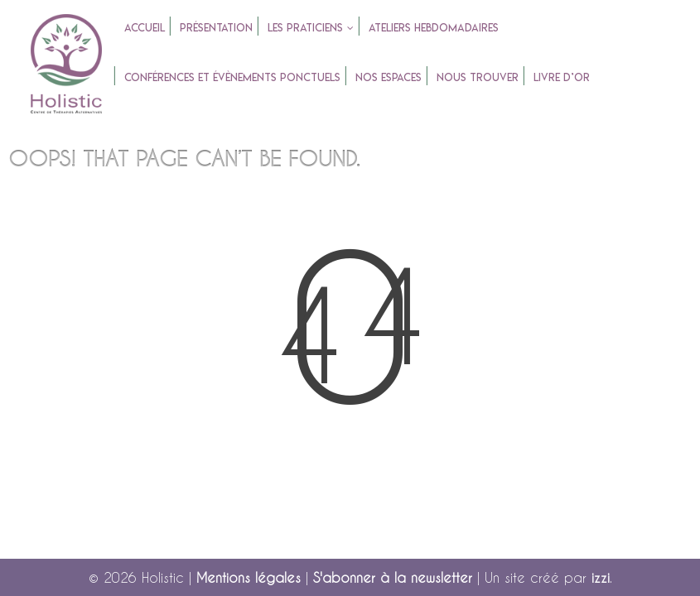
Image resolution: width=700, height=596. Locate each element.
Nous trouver (478, 77)
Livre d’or (562, 77)
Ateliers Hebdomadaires (434, 27)
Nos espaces (389, 77)
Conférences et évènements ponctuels (232, 77)
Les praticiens (305, 27)
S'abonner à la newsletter (393, 577)
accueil (145, 27)
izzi (601, 577)
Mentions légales (249, 577)
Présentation (216, 27)
